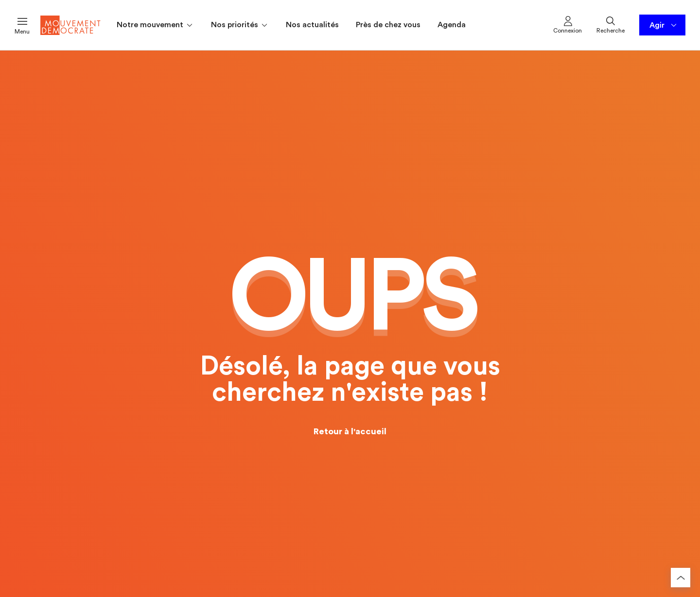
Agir (664, 25)
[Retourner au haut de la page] (681, 578)
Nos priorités (240, 25)
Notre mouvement (155, 25)
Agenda (452, 25)
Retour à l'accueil (350, 431)
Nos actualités (312, 25)
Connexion (568, 24)
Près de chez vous (388, 25)
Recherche (611, 24)
